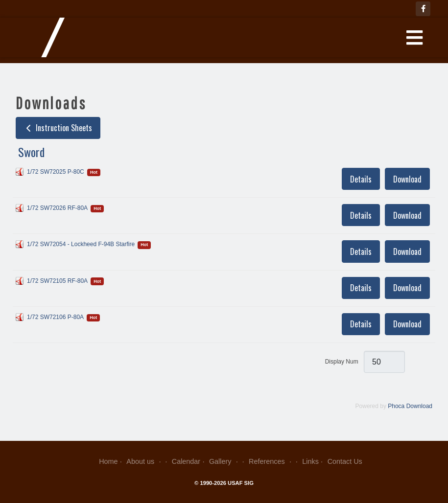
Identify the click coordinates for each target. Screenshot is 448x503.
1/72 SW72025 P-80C (56, 172)
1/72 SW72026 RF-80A (57, 208)
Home (108, 461)
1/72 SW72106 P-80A (55, 317)
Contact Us (345, 461)
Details (361, 179)
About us (145, 461)
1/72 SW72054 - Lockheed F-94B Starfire (81, 244)
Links (310, 461)
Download (407, 179)
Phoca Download (410, 406)
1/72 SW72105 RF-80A (57, 281)
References (271, 461)
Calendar (186, 461)
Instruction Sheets (58, 128)
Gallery (224, 461)
